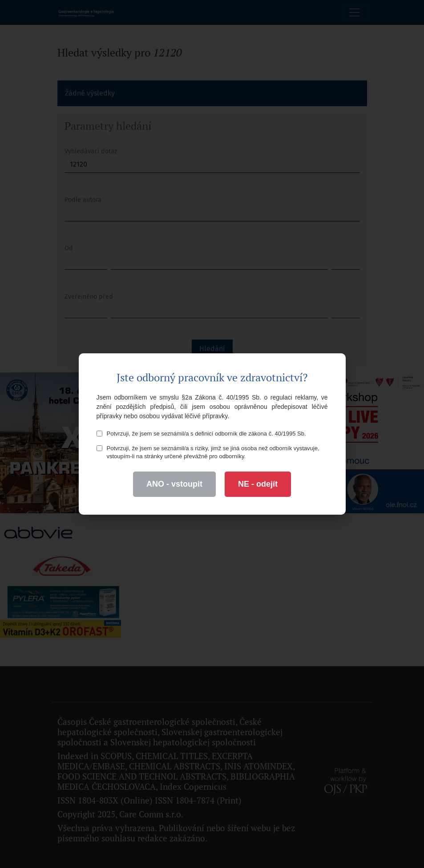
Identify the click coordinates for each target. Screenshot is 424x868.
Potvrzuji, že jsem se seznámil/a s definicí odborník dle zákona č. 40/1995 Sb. (201, 434)
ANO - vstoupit (174, 484)
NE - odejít (258, 484)
